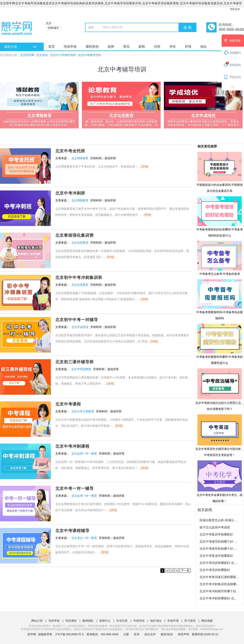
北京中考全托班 (70, 151)
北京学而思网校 (81, 369)
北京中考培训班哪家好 (215, 570)
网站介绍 (37, 621)
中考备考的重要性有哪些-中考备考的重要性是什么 (220, 344)
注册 (126, 634)
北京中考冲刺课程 (72, 446)
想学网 (32, 634)
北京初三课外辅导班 (75, 362)
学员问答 (122, 621)
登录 (137, 634)
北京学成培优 (80, 327)
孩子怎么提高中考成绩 (215, 527)
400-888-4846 (110, 634)
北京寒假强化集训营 (75, 235)
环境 (188, 47)
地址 (204, 47)
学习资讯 (190, 621)
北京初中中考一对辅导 (77, 320)
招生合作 (235, 9)
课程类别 (92, 47)
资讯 (126, 47)
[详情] (145, 167)
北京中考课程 (68, 404)
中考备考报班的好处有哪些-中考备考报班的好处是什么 (220, 216)
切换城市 (53, 28)
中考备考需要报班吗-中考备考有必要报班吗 (220, 299)
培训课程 (71, 621)
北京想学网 (27, 55)
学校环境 (173, 621)
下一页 (185, 571)
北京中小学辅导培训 (63, 55)
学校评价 (139, 621)
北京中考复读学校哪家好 (216, 556)
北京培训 (42, 55)
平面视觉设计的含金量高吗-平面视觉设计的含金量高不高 (220, 172)
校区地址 (156, 621)
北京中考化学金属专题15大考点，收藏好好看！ (220, 481)
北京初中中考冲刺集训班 (79, 277)
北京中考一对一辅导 (75, 488)
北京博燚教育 (80, 158)
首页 (51, 47)
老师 (111, 47)
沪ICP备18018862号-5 (69, 634)
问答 (157, 47)
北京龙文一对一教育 (84, 538)
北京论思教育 (80, 243)
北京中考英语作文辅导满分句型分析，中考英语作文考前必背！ (220, 435)
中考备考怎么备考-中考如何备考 (220, 258)
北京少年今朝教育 (83, 411)
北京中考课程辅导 (72, 531)
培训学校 (70, 47)
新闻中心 (105, 621)
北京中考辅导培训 (89, 55)
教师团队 (88, 621)
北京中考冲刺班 (70, 193)
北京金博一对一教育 (84, 454)
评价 (173, 47)
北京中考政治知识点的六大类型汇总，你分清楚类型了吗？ (220, 389)
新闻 (142, 47)
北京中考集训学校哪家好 (216, 534)
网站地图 (207, 621)
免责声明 (183, 634)
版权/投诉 (167, 634)
